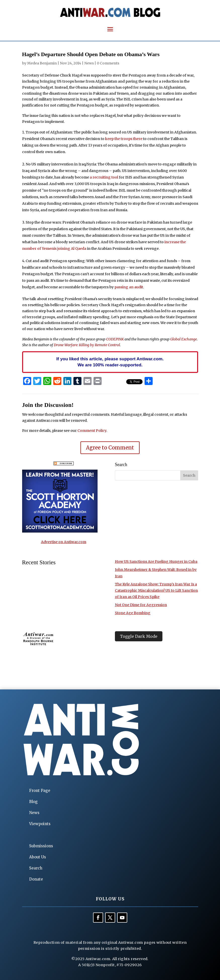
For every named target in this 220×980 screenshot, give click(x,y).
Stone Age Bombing (133, 613)
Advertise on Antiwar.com (64, 542)
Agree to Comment (110, 448)
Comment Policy (92, 431)
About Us (38, 857)
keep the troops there (124, 139)
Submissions (41, 846)
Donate (36, 879)
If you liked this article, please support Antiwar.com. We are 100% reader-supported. (110, 362)
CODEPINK (115, 339)
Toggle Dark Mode (139, 636)
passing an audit (129, 287)
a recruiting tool (104, 177)
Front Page (40, 791)
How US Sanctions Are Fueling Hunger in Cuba (156, 562)
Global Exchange (184, 339)
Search (36, 868)
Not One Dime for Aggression (141, 605)
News (89, 63)
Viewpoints (40, 824)
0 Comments (108, 63)
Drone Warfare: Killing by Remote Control (87, 345)
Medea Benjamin (42, 63)
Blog (33, 802)
